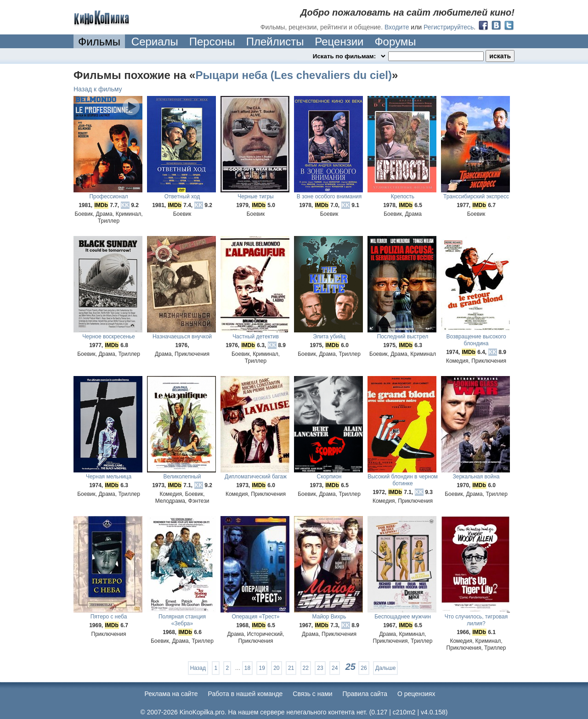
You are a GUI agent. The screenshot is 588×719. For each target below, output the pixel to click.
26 (364, 668)
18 (247, 668)
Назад (198, 668)
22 (306, 668)
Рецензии (339, 42)
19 (262, 668)
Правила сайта (365, 694)
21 (291, 668)
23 (320, 668)
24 (335, 668)
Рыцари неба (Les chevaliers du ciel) (293, 75)
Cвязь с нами (312, 694)
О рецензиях (416, 694)
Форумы (395, 42)
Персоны (212, 42)
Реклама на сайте (171, 694)
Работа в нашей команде (246, 694)
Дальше (385, 668)
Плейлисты (275, 42)
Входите (397, 27)
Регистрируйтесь (449, 27)
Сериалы (155, 42)
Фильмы (99, 42)
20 (276, 668)
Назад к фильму (98, 89)
